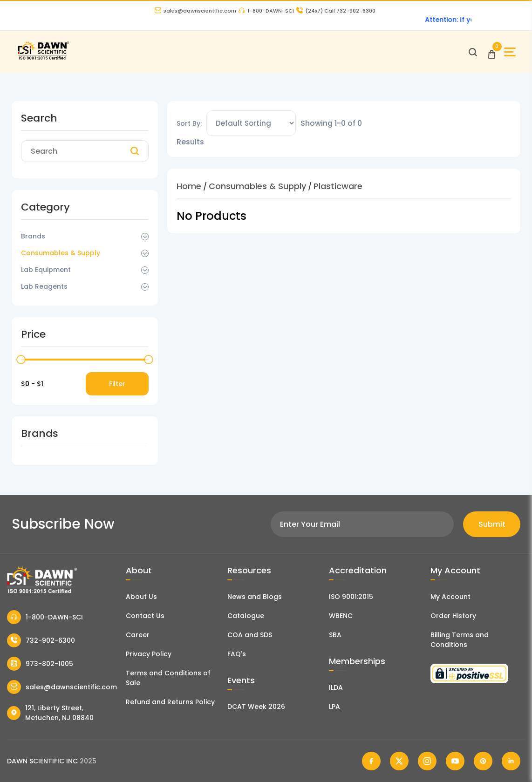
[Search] (135, 151)
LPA (334, 707)
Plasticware (338, 186)
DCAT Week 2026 (256, 707)
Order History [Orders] (453, 616)
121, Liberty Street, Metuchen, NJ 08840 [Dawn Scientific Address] (50, 713)
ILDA (336, 687)
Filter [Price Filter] (117, 384)
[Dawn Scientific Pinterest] (483, 761)
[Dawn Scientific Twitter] (399, 761)
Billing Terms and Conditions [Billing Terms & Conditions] (460, 640)
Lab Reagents (44, 286)
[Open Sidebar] (510, 52)
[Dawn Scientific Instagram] (427, 761)
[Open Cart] (492, 52)
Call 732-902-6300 (336, 11)
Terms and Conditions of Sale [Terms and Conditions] (168, 678)
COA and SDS (250, 635)
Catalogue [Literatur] (246, 616)
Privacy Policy (149, 654)
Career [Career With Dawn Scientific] (138, 635)
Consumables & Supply (61, 253)
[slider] (21, 360)
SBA (335, 635)
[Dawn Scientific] (43, 58)
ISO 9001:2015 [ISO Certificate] (351, 597)
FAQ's (237, 654)
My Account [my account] (450, 597)
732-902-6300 (41, 640)
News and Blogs (255, 597)
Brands (33, 236)
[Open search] (473, 52)
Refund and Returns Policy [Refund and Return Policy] (170, 702)
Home (189, 186)
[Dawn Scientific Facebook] (371, 761)
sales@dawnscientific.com (195, 11)
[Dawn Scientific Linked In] (511, 761)
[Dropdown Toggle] (145, 237)
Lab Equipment (46, 270)
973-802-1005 (40, 664)
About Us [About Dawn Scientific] (141, 597)
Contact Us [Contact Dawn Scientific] (145, 616)
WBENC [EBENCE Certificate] (341, 616)
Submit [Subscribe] (492, 524)
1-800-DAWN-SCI (266, 11)
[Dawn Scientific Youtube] (455, 761)
